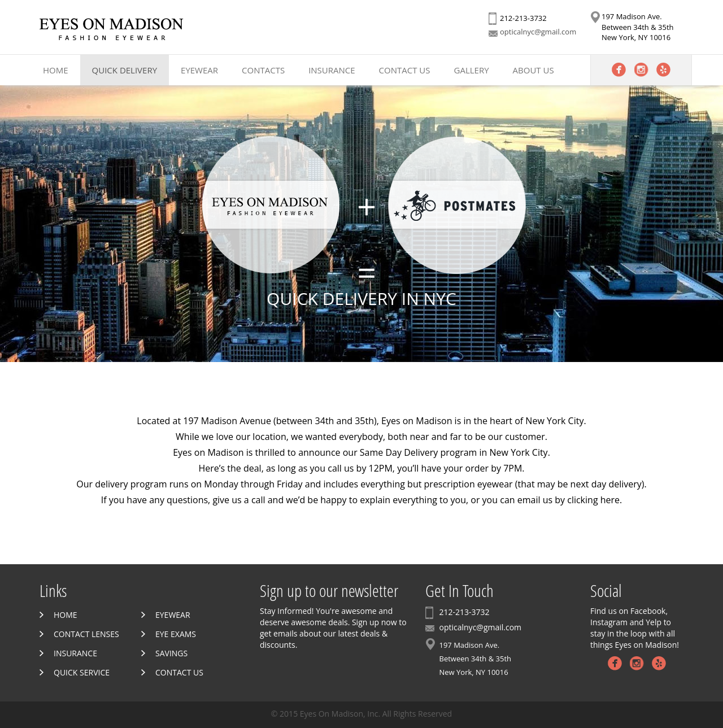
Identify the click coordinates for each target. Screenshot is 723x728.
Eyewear (199, 70)
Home (56, 70)
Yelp (663, 70)
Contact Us (405, 70)
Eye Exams (176, 634)
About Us (533, 70)
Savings (171, 653)
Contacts (263, 70)
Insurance (332, 70)
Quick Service (82, 672)
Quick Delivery (125, 70)
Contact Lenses (86, 634)
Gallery (472, 70)
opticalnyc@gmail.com (538, 32)
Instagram (641, 70)
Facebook (619, 70)
